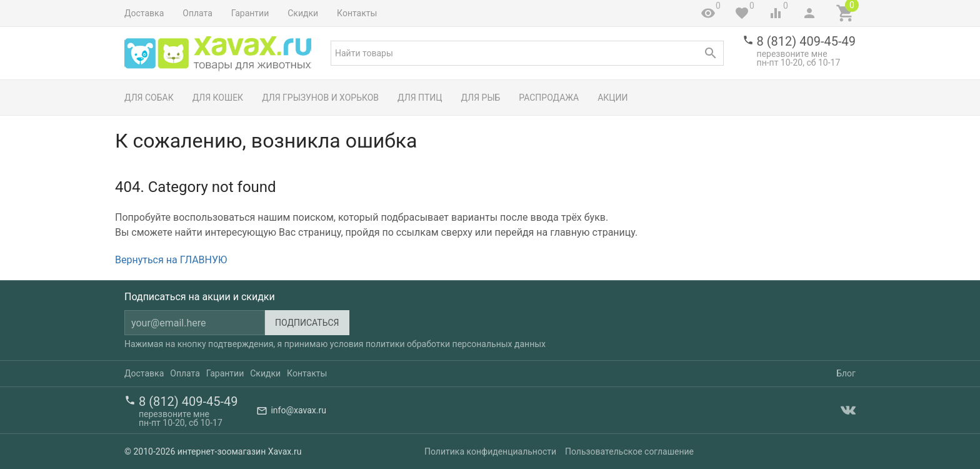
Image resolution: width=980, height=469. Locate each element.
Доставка (144, 13)
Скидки (303, 13)
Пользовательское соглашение (629, 451)
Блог (846, 373)
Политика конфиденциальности (490, 451)
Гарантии (250, 13)
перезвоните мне (792, 54)
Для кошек (218, 98)
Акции (612, 98)
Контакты (357, 13)
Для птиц (420, 98)
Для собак (149, 98)
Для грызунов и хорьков (320, 98)
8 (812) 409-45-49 (806, 41)
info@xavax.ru (298, 410)
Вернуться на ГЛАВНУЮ (171, 260)
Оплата (197, 13)
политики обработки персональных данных (456, 344)
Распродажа (549, 98)
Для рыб (481, 98)
